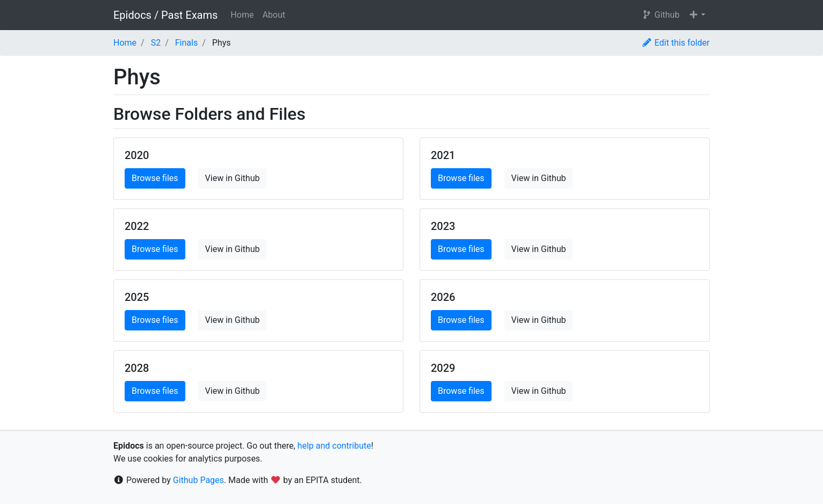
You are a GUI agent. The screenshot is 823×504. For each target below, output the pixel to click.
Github (660, 15)
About (274, 15)
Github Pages (198, 480)
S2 (156, 43)
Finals (186, 43)
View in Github (233, 178)
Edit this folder (676, 43)
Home (242, 15)
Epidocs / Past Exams (165, 15)
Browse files (155, 178)
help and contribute (334, 446)
